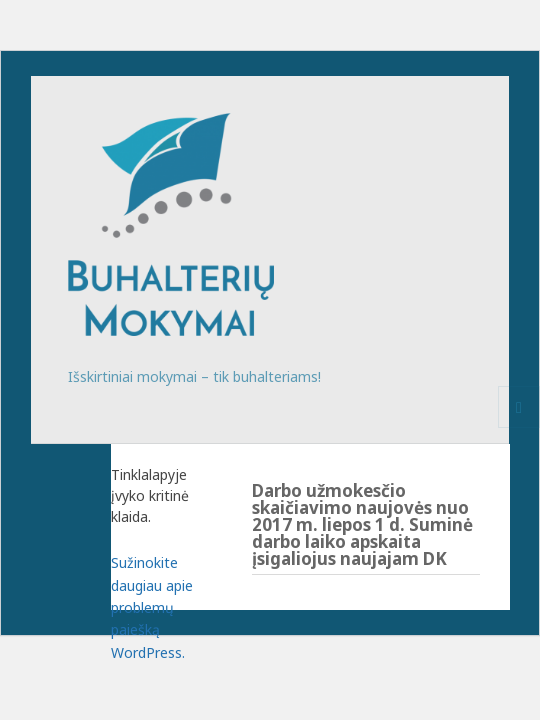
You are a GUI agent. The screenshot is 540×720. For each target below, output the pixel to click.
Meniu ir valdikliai (519, 427)
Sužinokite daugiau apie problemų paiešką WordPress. (152, 607)
